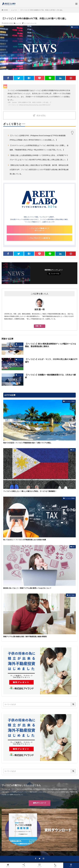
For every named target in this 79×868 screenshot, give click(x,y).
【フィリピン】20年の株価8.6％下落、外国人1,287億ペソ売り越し (42, 10)
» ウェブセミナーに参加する (39, 238)
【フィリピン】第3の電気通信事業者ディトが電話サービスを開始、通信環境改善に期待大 (51, 345)
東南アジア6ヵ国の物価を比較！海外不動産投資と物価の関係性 (25, 636)
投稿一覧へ (39, 326)
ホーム (8, 865)
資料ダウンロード (39, 803)
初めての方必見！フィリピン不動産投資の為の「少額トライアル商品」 (28, 443)
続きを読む (41, 115)
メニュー (39, 865)
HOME (6, 10)
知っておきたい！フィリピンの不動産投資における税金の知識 (25, 540)
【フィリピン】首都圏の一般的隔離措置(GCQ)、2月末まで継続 (50, 376)
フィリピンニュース (30, 23)
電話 (55, 865)
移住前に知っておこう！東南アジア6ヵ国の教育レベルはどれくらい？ (27, 588)
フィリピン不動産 (70, 401)
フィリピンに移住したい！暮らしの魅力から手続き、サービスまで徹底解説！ (30, 491)
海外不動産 (72, 595)
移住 (73, 450)
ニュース (14, 10)
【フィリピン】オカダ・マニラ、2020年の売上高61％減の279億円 (51, 361)
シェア (24, 865)
